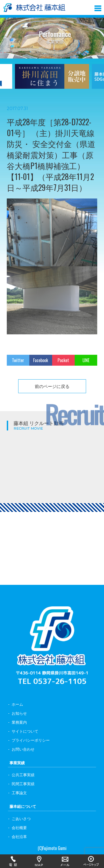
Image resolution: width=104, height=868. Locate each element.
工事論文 (19, 792)
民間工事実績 (23, 783)
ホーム (17, 704)
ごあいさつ (21, 818)
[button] (98, 7)
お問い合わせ (23, 749)
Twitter (18, 360)
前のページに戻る (52, 386)
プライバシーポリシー (31, 740)
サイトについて (25, 731)
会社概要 (19, 827)
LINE (86, 360)
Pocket (63, 360)
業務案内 (19, 722)
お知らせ (19, 713)
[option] (52, 80)
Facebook (41, 360)
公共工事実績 (23, 774)
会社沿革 (19, 836)
